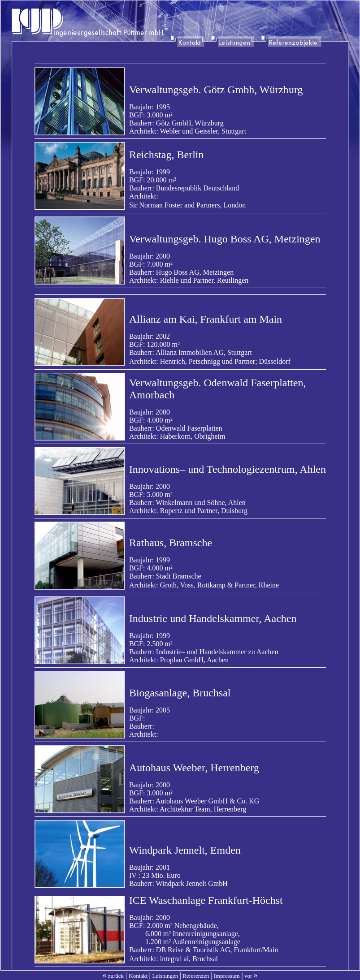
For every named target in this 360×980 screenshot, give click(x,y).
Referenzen (196, 976)
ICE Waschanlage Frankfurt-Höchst (206, 900)
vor (250, 976)
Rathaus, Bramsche (171, 543)
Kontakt (138, 976)
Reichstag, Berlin (167, 155)
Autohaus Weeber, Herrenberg (194, 768)
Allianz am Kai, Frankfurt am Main (206, 319)
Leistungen (165, 976)
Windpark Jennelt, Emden (185, 850)
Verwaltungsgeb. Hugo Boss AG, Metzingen (225, 239)
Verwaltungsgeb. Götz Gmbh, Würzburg (216, 90)
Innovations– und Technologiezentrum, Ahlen (228, 469)
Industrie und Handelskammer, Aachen (213, 618)
